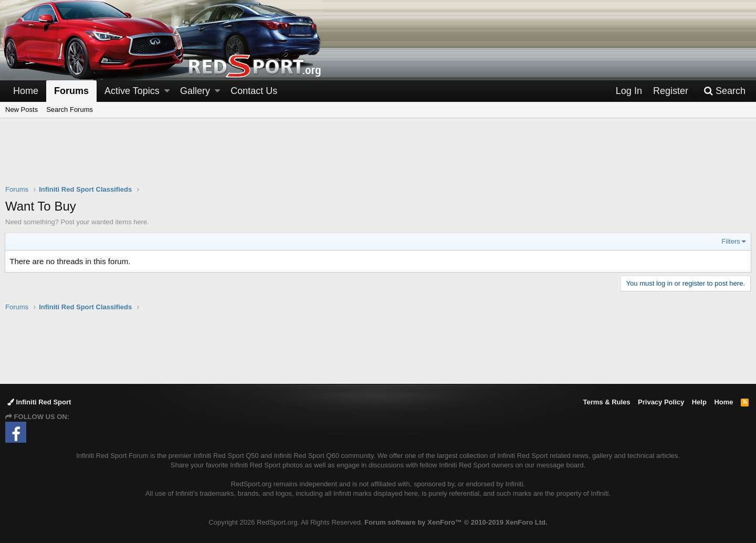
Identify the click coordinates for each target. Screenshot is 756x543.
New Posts (22, 109)
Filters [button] (731, 241)
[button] (167, 91)
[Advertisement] (378, 158)
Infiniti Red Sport (39, 402)
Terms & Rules (606, 402)
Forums (71, 91)
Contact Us (254, 91)
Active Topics (132, 91)
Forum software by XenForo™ (456, 522)
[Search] (724, 91)
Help (699, 402)
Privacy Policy (661, 402)
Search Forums (70, 109)
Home (26, 91)
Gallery (195, 91)
